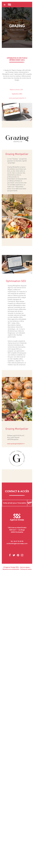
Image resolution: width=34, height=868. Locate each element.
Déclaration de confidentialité (11, 569)
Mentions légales (25, 567)
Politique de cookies (26, 569)
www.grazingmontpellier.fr (21, 98)
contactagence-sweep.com (17, 543)
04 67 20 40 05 (18, 541)
